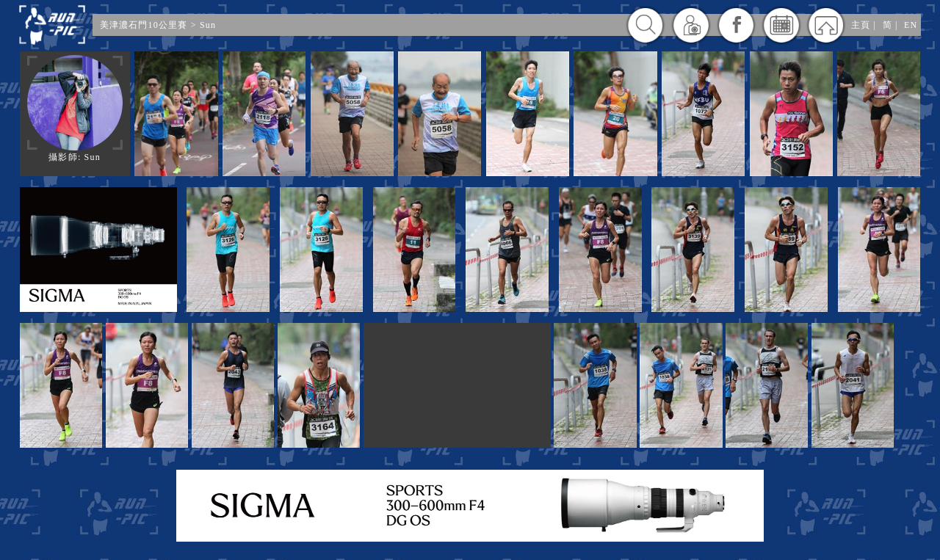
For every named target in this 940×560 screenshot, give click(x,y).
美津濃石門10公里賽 (144, 25)
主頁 (861, 25)
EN (911, 25)
